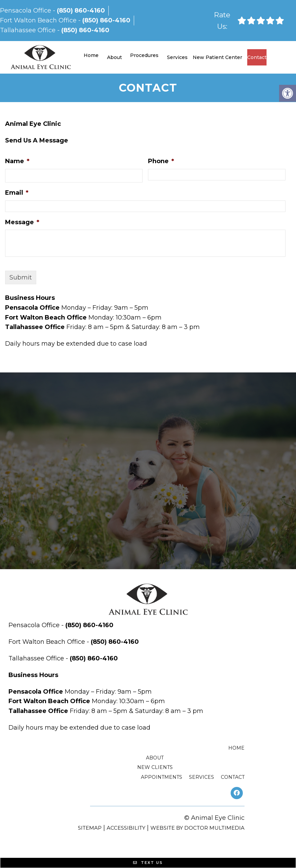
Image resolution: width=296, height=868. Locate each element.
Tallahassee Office (29, 30)
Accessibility (126, 828)
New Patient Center (217, 57)
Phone (161, 161)
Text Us (148, 863)
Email (17, 193)
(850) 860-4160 (81, 11)
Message (22, 222)
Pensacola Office (26, 11)
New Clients (155, 767)
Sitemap (90, 828)
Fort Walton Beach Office (39, 20)
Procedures (144, 55)
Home (91, 55)
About (114, 57)
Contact (257, 57)
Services (177, 57)
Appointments (162, 777)
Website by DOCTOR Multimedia (197, 828)
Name (17, 161)
